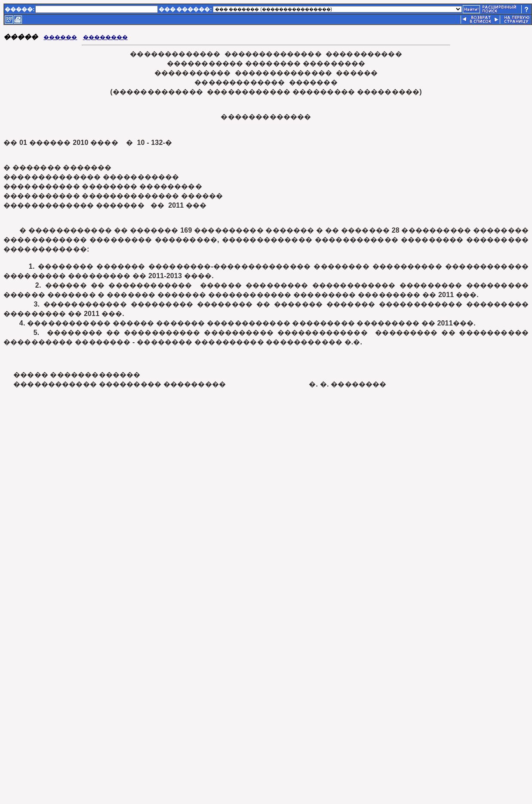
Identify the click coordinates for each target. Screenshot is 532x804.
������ (60, 37)
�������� (105, 37)
